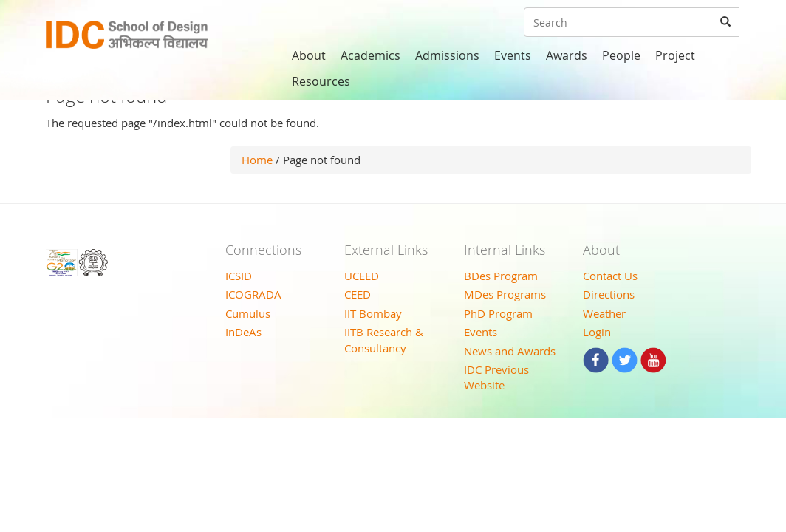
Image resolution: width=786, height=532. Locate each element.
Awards (567, 55)
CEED (358, 294)
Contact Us (610, 276)
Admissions (447, 55)
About (309, 55)
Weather (604, 313)
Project (675, 55)
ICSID (239, 276)
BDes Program (501, 276)
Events (513, 55)
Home (257, 160)
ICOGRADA (253, 294)
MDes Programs (505, 294)
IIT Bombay (373, 313)
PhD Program (498, 313)
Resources (321, 81)
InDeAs (243, 332)
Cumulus (248, 313)
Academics (370, 55)
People (621, 55)
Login (597, 332)
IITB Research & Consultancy (384, 340)
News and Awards (510, 351)
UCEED (362, 276)
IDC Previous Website (496, 377)
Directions (609, 294)
